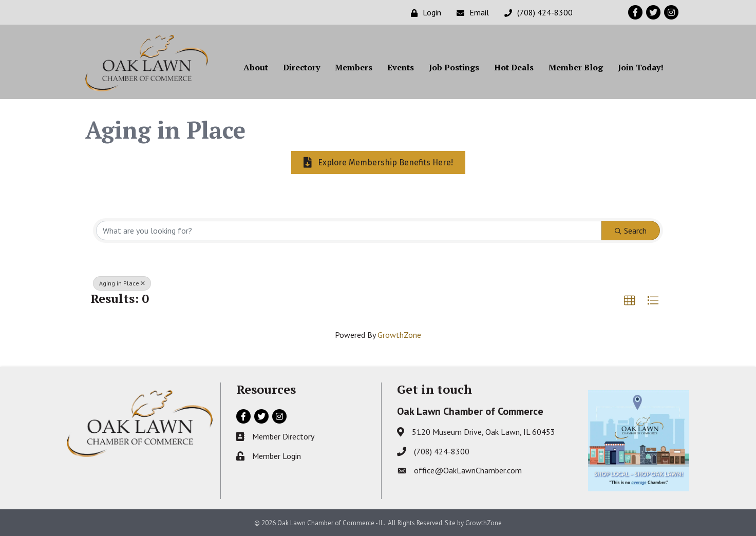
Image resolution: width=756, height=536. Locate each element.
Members (354, 67)
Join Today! (641, 67)
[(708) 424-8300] (536, 13)
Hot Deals (514, 67)
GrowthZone (399, 335)
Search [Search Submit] (631, 231)
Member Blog (576, 67)
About (256, 67)
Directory (301, 67)
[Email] (470, 13)
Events (401, 67)
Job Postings (454, 67)
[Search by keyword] (349, 231)
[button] (630, 301)
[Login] (423, 13)
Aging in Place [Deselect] (122, 283)
